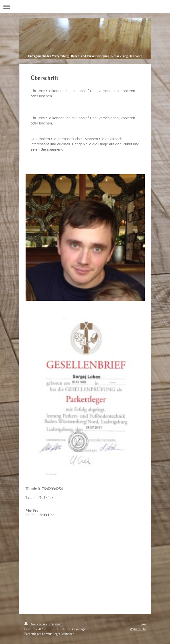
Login (142, 624)
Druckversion (37, 624)
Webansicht (138, 629)
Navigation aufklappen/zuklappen (85, 7)
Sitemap (57, 624)
